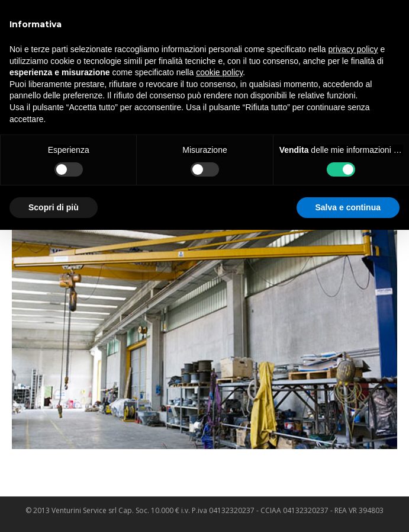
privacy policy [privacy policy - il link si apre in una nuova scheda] (353, 49)
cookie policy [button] (219, 72)
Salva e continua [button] (348, 207)
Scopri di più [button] (54, 207)
